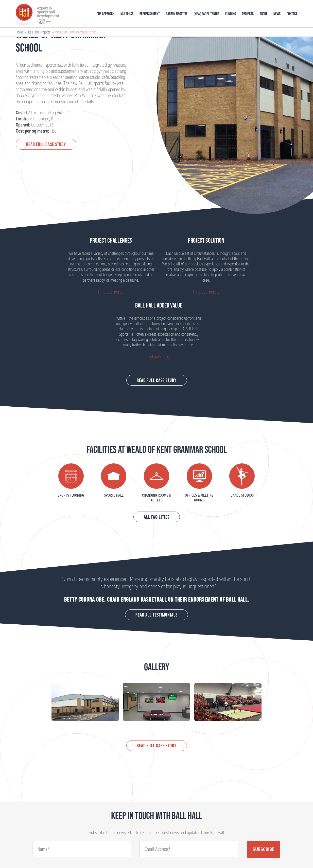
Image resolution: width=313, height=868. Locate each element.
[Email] (189, 849)
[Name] (82, 849)
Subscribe (263, 849)
